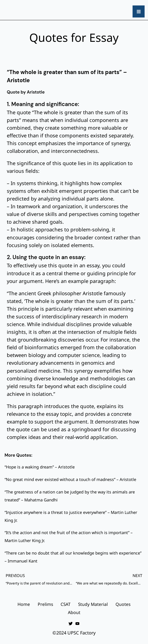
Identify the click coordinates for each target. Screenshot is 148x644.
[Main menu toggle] (139, 11)
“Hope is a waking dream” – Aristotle (40, 467)
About (74, 611)
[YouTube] (77, 622)
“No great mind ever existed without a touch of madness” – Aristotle (70, 479)
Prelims (44, 603)
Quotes (126, 603)
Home (21, 603)
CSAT (66, 603)
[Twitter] (71, 622)
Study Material (95, 603)
